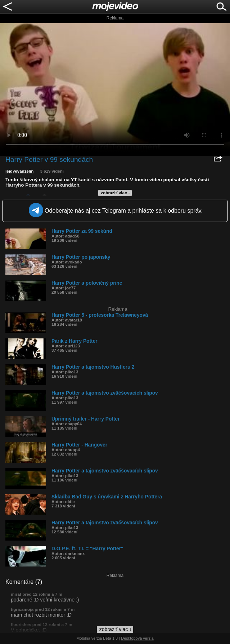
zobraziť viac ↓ (116, 193)
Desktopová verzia (137, 638)
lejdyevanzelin (19, 171)
